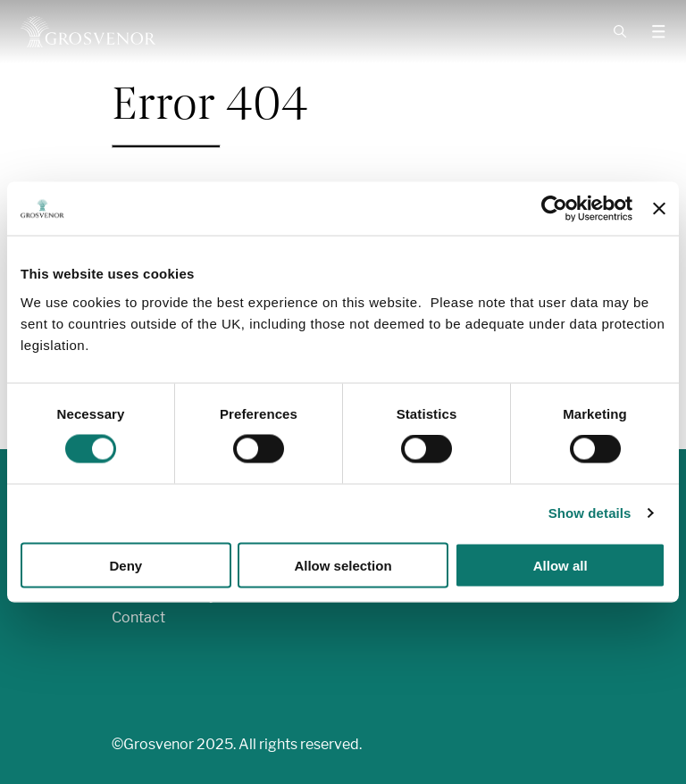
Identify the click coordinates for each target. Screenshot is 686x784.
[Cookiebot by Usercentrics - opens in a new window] (554, 209)
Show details (590, 513)
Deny (125, 565)
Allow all (561, 565)
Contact (138, 617)
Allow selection (343, 565)
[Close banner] (659, 209)
